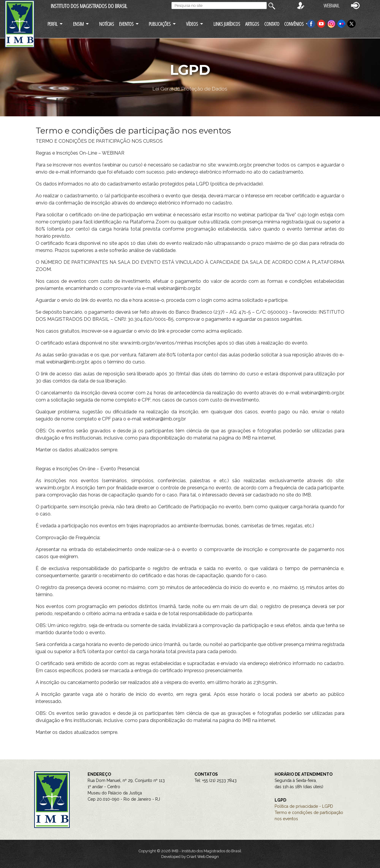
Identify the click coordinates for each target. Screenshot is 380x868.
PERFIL (53, 24)
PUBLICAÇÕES (160, 24)
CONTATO (272, 24)
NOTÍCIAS (107, 24)
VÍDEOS (192, 24)
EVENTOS (126, 24)
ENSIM (78, 24)
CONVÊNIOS (294, 24)
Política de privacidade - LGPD (304, 806)
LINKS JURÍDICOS (227, 24)
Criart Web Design (203, 857)
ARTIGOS (252, 24)
